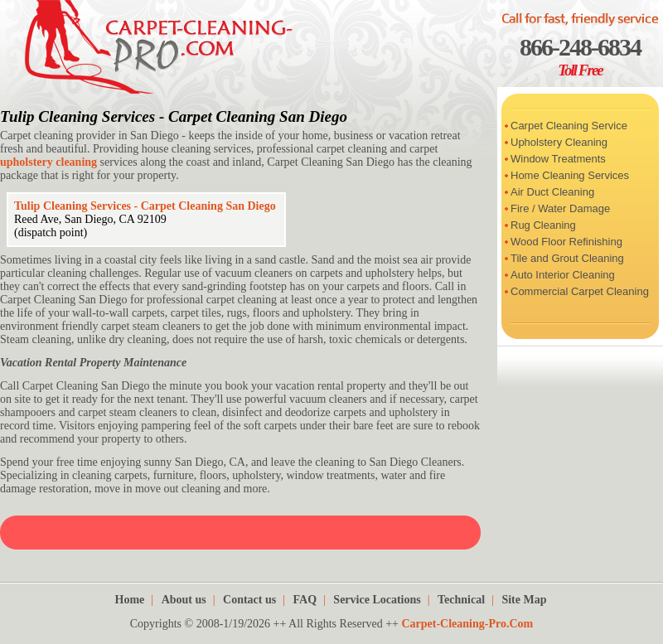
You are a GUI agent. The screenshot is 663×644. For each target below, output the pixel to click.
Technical (461, 600)
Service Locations (377, 600)
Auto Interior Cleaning (563, 275)
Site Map (524, 600)
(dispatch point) (51, 232)
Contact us (249, 600)
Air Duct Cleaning (552, 192)
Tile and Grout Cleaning (567, 258)
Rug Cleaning (543, 225)
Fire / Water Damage (560, 208)
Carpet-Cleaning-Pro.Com (467, 624)
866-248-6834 (580, 47)
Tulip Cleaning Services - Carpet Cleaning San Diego (174, 116)
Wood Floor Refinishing (566, 242)
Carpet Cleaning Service (569, 126)
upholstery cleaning (48, 162)
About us (184, 600)
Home (130, 600)
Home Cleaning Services (570, 175)
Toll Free (580, 70)
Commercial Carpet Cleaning (580, 291)
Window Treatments (558, 159)
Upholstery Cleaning (559, 142)
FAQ (305, 600)
